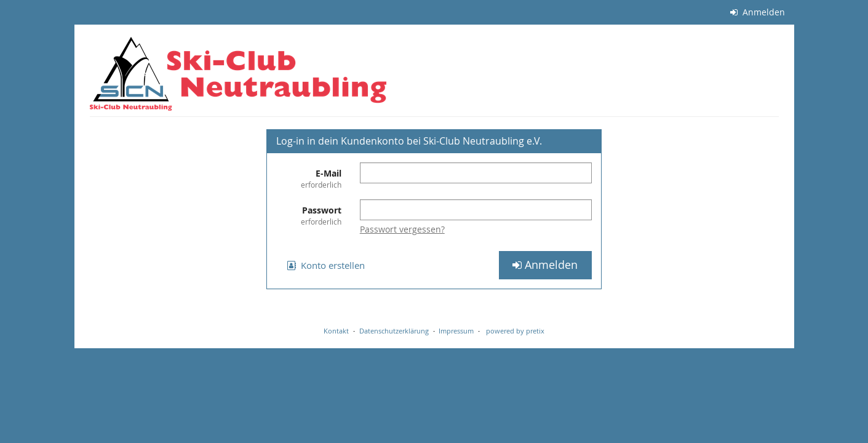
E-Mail (309, 179)
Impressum (456, 331)
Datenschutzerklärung (394, 331)
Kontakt (336, 331)
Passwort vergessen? (402, 229)
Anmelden (758, 12)
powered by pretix (515, 331)
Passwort (309, 216)
